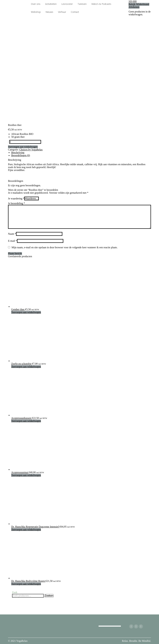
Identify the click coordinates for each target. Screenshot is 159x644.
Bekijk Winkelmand (139, 4)
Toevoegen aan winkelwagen (23, 147)
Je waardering (16, 199)
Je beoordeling (17, 203)
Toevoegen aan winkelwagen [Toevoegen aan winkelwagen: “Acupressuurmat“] (26, 475)
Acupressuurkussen (21, 418)
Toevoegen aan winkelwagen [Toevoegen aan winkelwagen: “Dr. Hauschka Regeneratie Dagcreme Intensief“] (26, 530)
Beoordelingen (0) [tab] (21, 155)
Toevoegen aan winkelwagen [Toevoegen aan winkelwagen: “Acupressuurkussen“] (26, 421)
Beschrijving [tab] (18, 152)
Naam (12, 234)
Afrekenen (134, 7)
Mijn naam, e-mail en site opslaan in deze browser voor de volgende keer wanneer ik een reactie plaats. (65, 247)
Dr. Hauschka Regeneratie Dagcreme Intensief (35, 527)
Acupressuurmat (20, 472)
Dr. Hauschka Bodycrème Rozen (28, 581)
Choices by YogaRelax (31, 150)
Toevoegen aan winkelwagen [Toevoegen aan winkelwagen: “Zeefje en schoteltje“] (26, 367)
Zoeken (49, 596)
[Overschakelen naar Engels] (93, 12)
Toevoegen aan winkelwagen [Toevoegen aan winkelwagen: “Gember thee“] (26, 312)
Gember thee (18, 309)
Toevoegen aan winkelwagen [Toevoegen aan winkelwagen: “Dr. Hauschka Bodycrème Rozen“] (26, 584)
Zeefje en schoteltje (22, 364)
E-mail (13, 241)
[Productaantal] (25, 142)
